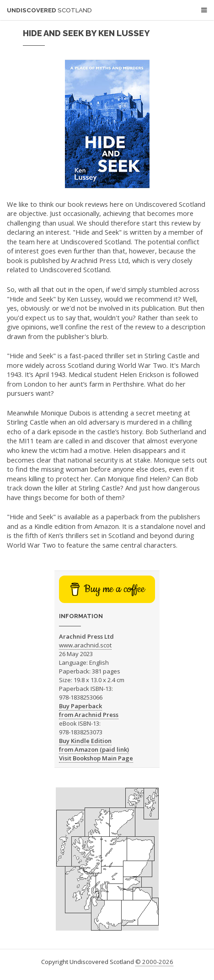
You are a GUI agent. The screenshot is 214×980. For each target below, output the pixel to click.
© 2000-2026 (154, 962)
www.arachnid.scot (85, 645)
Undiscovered (49, 10)
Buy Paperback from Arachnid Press (89, 710)
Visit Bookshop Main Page (96, 758)
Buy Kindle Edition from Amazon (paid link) (94, 745)
